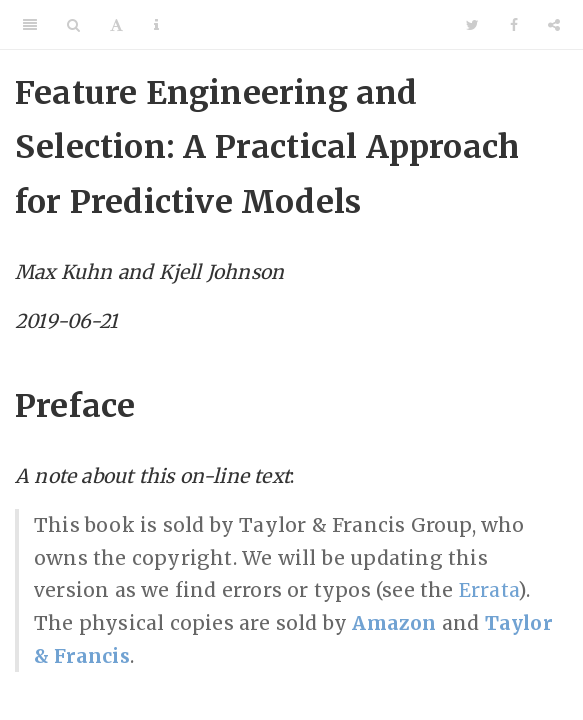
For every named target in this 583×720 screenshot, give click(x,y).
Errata (488, 590)
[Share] (554, 25)
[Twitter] (472, 25)
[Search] (73, 25)
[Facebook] (514, 25)
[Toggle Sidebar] (30, 25)
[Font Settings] (116, 25)
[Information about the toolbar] (156, 25)
